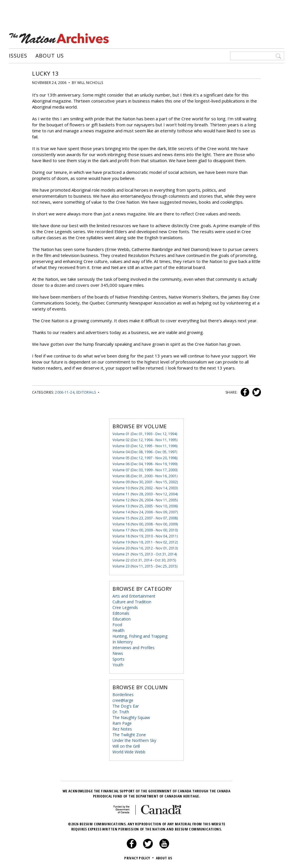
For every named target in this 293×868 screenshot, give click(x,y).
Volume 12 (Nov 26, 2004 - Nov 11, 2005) (145, 500)
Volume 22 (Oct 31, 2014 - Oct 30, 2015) (144, 560)
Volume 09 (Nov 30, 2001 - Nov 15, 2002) (145, 482)
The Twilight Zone (129, 735)
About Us (50, 56)
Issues (18, 56)
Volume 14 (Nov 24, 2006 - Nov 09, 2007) (145, 512)
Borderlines (123, 695)
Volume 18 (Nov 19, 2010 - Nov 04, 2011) (145, 536)
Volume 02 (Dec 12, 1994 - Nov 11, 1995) (145, 440)
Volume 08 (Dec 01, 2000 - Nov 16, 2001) (145, 476)
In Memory (123, 642)
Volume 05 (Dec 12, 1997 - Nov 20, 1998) (145, 458)
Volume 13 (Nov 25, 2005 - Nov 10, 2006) (145, 506)
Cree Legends (125, 607)
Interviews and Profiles (133, 648)
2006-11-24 (65, 392)
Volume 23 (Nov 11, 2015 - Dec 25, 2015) (145, 566)
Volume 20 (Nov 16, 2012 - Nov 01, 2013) (145, 548)
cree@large (123, 700)
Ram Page (122, 723)
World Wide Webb (129, 752)
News (118, 653)
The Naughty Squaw (131, 717)
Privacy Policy (139, 858)
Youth (118, 665)
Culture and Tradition (132, 602)
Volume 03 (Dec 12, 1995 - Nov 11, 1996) (145, 446)
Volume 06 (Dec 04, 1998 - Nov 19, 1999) (145, 464)
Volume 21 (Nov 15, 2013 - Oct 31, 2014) (145, 554)
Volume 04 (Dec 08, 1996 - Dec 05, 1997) (145, 452)
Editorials (86, 392)
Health (118, 630)
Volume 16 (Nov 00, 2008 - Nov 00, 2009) (145, 524)
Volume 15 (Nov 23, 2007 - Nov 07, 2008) (145, 518)
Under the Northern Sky (134, 740)
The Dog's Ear (126, 706)
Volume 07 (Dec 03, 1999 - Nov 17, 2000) (145, 470)
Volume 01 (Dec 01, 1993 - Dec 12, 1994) (145, 434)
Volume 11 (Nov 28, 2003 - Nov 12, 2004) (145, 494)
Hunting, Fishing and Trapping (140, 636)
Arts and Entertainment (134, 596)
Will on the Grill (126, 746)
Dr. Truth (121, 712)
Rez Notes (122, 729)
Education (122, 619)
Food (117, 625)
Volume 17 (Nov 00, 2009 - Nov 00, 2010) (145, 530)
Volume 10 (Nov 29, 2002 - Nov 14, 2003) (145, 488)
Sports (118, 659)
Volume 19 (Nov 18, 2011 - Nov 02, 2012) (145, 542)
